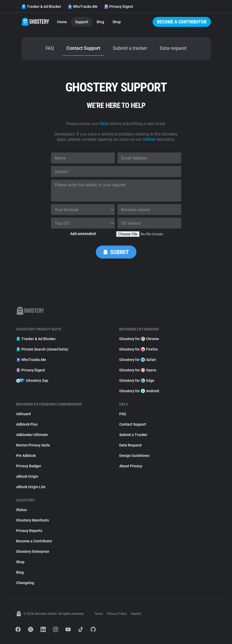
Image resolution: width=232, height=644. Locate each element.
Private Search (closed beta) (42, 349)
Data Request (130, 445)
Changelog (25, 583)
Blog (100, 22)
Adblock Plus (27, 424)
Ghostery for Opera (138, 370)
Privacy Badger (29, 466)
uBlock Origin (27, 476)
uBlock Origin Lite (31, 487)
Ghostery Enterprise (33, 551)
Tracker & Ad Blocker (41, 7)
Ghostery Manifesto (33, 520)
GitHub (149, 139)
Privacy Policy (117, 614)
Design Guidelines (134, 456)
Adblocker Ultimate (32, 435)
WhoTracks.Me (83, 7)
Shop (117, 22)
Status (21, 510)
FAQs (104, 124)
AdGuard (23, 414)
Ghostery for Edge (137, 381)
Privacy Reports (29, 531)
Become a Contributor (182, 22)
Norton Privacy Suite (33, 445)
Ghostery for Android (139, 391)
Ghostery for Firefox (139, 349)
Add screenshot (83, 234)
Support (82, 22)
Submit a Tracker (133, 435)
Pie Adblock (26, 456)
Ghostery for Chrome (139, 339)
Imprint (136, 614)
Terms (99, 614)
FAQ (123, 414)
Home (62, 22)
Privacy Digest (118, 7)
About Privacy (131, 466)
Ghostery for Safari (138, 360)
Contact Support (133, 424)
